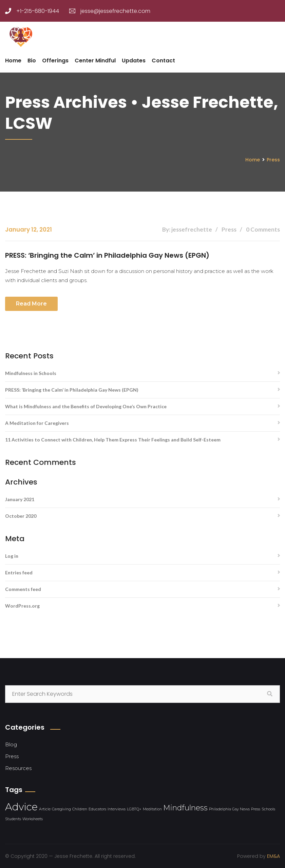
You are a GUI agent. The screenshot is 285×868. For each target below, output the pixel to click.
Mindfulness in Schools (31, 373)
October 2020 (21, 516)
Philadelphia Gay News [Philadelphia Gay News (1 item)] (229, 809)
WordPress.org (22, 605)
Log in (12, 556)
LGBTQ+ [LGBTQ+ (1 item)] (134, 809)
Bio (32, 61)
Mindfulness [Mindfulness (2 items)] (185, 807)
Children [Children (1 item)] (80, 809)
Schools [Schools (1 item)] (268, 809)
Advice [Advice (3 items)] (21, 806)
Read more (31, 303)
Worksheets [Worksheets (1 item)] (33, 819)
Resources (18, 768)
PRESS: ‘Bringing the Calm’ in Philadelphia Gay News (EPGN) (108, 255)
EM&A (273, 856)
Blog (11, 744)
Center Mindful (95, 61)
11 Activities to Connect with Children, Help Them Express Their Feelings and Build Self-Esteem (113, 439)
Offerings (55, 61)
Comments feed (23, 589)
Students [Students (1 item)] (13, 819)
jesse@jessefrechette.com (110, 11)
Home (13, 61)
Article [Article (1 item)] (45, 809)
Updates (134, 61)
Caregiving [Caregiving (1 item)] (61, 809)
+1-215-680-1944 (32, 11)
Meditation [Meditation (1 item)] (152, 809)
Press (273, 160)
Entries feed (19, 572)
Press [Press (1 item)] (256, 809)
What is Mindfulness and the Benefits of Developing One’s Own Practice (86, 406)
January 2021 (20, 499)
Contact (163, 61)
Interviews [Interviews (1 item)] (117, 809)
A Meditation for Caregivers (37, 423)
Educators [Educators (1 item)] (97, 809)
